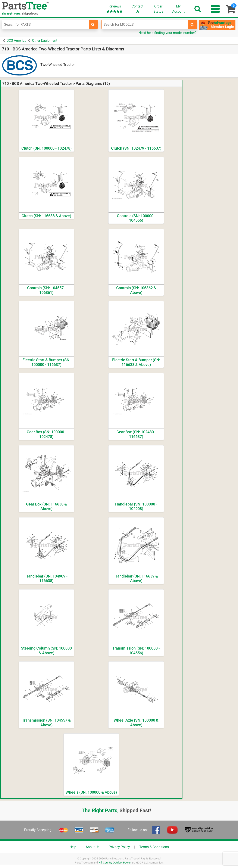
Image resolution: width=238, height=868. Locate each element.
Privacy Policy (119, 847)
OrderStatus (158, 9)
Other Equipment (45, 41)
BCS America (16, 41)
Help (73, 847)
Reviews (115, 9)
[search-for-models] (192, 24)
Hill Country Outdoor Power (115, 863)
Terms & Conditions (154, 847)
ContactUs (137, 9)
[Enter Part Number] (46, 24)
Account (178, 9)
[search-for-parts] (93, 24)
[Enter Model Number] (145, 24)
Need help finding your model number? (167, 33)
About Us (93, 847)
